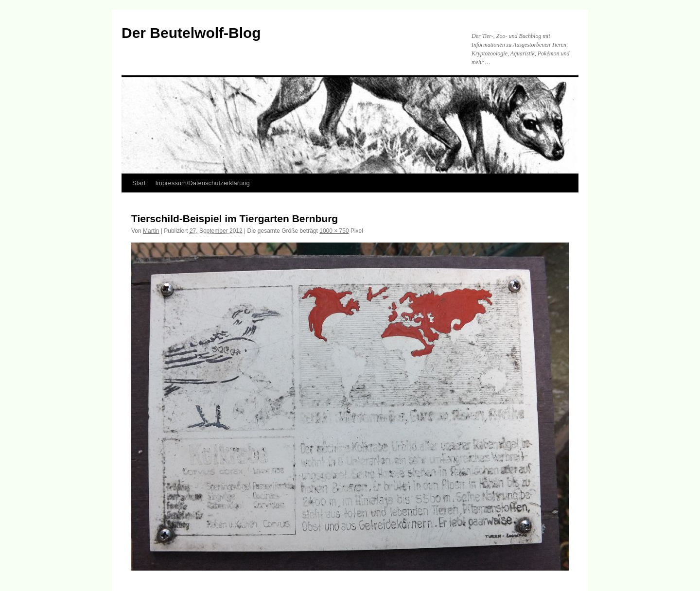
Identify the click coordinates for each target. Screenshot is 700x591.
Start (139, 183)
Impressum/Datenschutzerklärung (202, 183)
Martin (151, 231)
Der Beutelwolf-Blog (191, 33)
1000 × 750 (334, 231)
